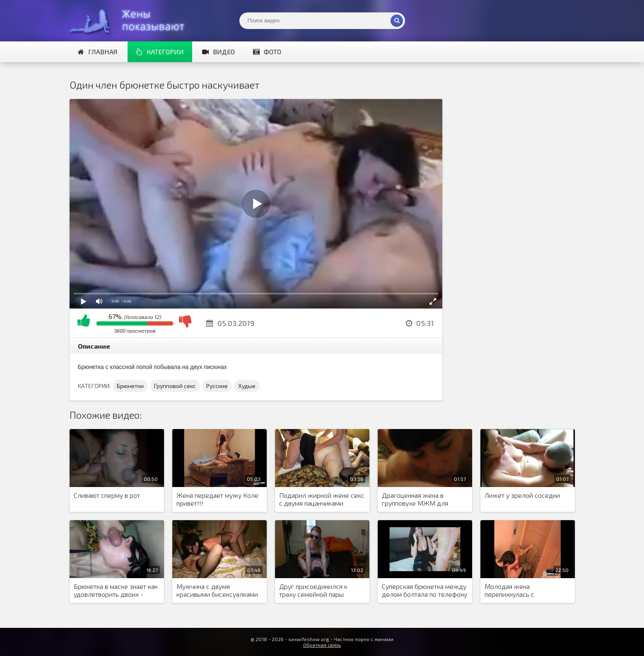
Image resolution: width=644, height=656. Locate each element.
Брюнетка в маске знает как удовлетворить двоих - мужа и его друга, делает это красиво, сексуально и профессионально (116, 591)
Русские (217, 386)
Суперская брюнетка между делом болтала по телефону (425, 590)
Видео (218, 52)
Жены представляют (132, 21)
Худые (247, 386)
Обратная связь (322, 645)
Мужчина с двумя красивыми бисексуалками (217, 590)
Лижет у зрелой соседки (522, 495)
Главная (98, 52)
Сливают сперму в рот (107, 495)
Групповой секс (175, 386)
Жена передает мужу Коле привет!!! (217, 499)
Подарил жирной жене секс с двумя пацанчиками (322, 499)
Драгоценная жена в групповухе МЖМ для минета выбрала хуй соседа (424, 499)
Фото (267, 52)
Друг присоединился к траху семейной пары (313, 590)
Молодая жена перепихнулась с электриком (509, 591)
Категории (160, 52)
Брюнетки (130, 386)
